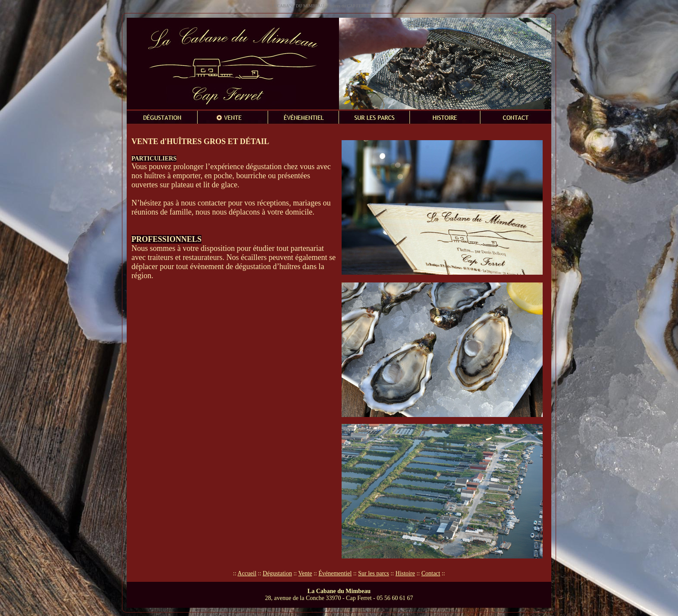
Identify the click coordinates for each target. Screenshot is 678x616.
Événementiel (335, 573)
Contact (431, 573)
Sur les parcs (374, 573)
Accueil (247, 573)
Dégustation (278, 573)
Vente (305, 573)
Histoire (405, 573)
